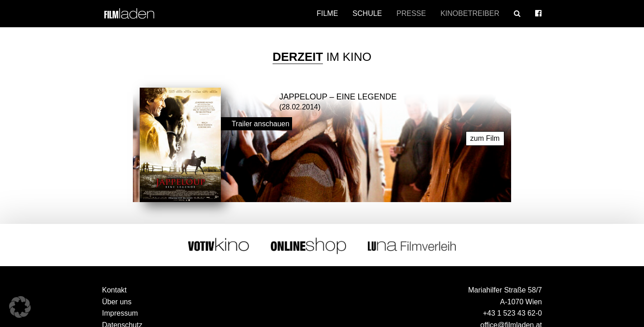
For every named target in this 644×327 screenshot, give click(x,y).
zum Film (485, 138)
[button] (20, 307)
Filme (327, 13)
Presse (411, 13)
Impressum (120, 313)
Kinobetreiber (470, 13)
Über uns (117, 301)
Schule (367, 13)
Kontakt (114, 290)
